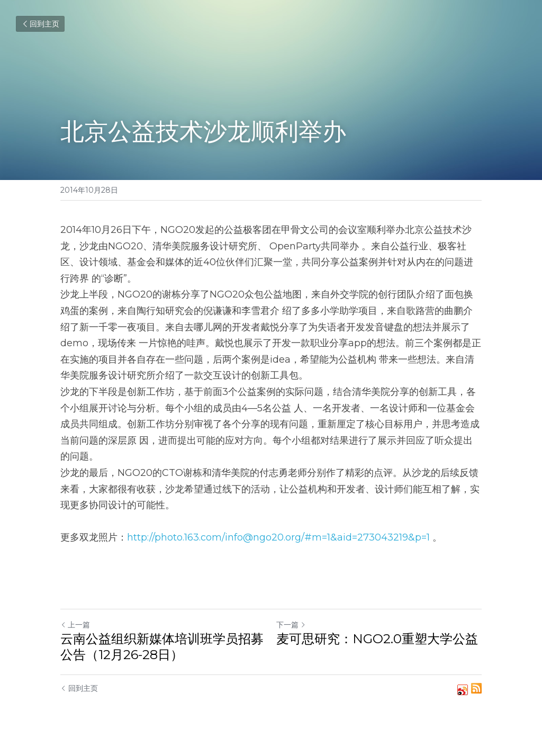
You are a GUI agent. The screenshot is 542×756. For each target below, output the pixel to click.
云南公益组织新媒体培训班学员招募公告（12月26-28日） (162, 647)
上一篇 (75, 625)
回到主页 (40, 24)
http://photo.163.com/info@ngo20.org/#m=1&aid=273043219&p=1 (278, 537)
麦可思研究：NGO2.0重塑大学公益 (377, 639)
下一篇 (291, 625)
